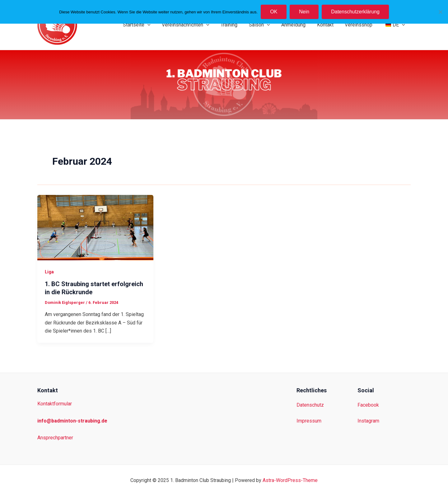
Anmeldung (298, 25)
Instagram (368, 421)
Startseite (148, 25)
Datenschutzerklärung (355, 12)
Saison (266, 25)
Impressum (309, 421)
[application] (158, 25)
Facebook (368, 405)
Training (237, 25)
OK (274, 12)
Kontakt (329, 25)
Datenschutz (310, 405)
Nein (304, 12)
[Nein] (440, 12)
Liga (49, 272)
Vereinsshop (361, 25)
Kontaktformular (55, 404)
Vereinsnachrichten (195, 25)
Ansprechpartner (55, 438)
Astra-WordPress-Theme (290, 480)
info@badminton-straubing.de (72, 421)
